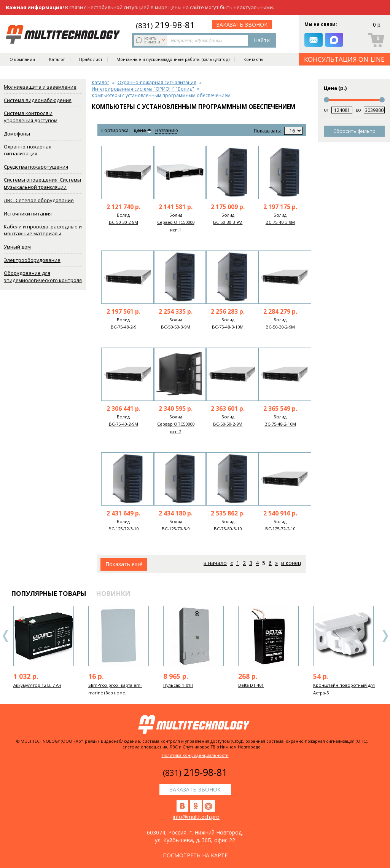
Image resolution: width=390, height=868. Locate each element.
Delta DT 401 (251, 685)
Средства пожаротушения (36, 167)
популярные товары (49, 593)
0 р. (377, 25)
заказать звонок (242, 25)
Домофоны (17, 134)
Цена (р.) (335, 88)
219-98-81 (165, 25)
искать (151, 40)
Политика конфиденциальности (195, 755)
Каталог (57, 59)
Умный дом (17, 247)
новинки (113, 593)
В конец (291, 563)
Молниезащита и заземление (40, 87)
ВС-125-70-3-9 (176, 529)
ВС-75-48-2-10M (280, 424)
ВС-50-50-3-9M (176, 327)
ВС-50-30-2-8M (123, 222)
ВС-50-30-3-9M (228, 222)
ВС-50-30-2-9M (280, 327)
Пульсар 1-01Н (178, 685)
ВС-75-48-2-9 (123, 327)
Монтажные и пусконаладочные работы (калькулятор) (173, 59)
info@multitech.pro (196, 817)
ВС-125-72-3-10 (123, 529)
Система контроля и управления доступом (31, 117)
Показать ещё (124, 564)
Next (385, 636)
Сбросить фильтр (354, 131)
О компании (22, 59)
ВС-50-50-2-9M (228, 424)
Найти (262, 40)
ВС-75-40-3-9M (280, 222)
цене (140, 131)
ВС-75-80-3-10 (228, 529)
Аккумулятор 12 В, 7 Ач (37, 685)
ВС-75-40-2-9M (123, 424)
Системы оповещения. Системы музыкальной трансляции (42, 183)
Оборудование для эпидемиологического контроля (43, 277)
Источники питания (28, 214)
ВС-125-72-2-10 (280, 529)
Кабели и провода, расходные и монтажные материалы (43, 230)
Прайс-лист (91, 59)
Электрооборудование (32, 260)
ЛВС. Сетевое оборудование (39, 200)
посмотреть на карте (195, 855)
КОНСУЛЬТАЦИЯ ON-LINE (344, 59)
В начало (215, 563)
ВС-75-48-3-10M (228, 327)
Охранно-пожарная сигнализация (28, 150)
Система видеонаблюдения (38, 100)
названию (167, 131)
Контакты (253, 59)
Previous (6, 636)
